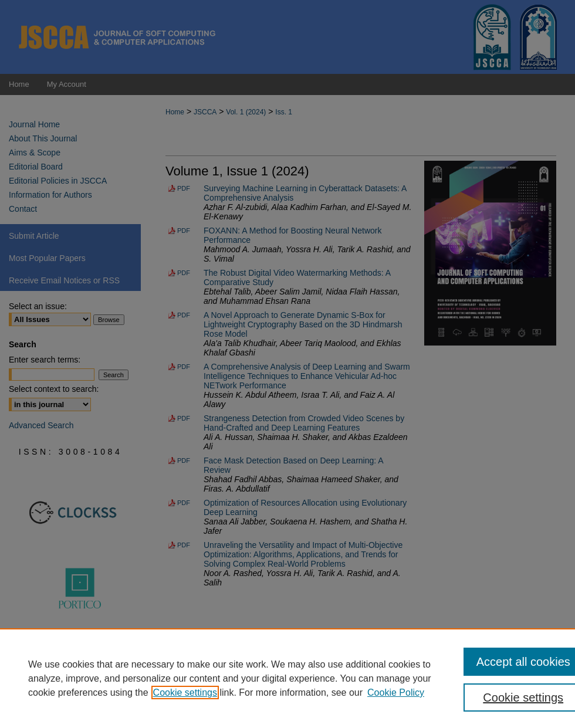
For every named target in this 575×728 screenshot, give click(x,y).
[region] (287, 678)
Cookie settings (185, 693)
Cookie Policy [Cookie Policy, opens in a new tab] (396, 693)
